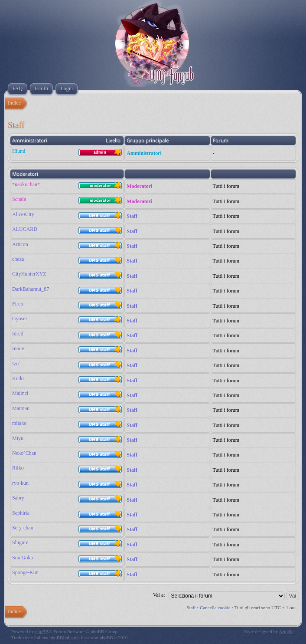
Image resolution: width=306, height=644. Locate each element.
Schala (19, 199)
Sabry (18, 498)
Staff (132, 216)
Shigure (20, 542)
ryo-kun (20, 483)
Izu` (16, 364)
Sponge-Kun (25, 572)
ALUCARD (25, 229)
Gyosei (20, 319)
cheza (18, 259)
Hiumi (19, 151)
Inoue (18, 348)
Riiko (18, 468)
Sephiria (21, 513)
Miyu (18, 438)
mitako (19, 423)
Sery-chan (23, 528)
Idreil (18, 334)
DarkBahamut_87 (31, 289)
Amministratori (144, 153)
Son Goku (23, 558)
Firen (18, 304)
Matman (21, 408)
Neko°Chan (24, 453)
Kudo (18, 378)
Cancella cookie (215, 608)
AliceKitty (23, 214)
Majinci (20, 393)
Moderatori (139, 186)
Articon (20, 244)
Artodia (286, 631)
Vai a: (159, 595)
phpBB (42, 631)
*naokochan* (26, 184)
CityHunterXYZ (29, 274)
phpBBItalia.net (65, 637)
